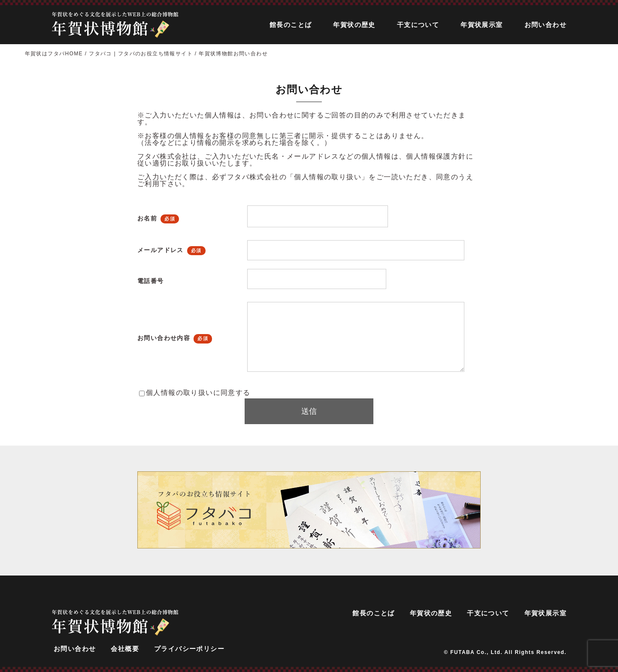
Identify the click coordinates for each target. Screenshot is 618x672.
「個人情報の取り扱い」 (328, 177)
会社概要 (125, 649)
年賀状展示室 (482, 25)
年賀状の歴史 (354, 25)
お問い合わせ (545, 25)
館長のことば (291, 25)
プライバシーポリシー (189, 649)
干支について (418, 25)
